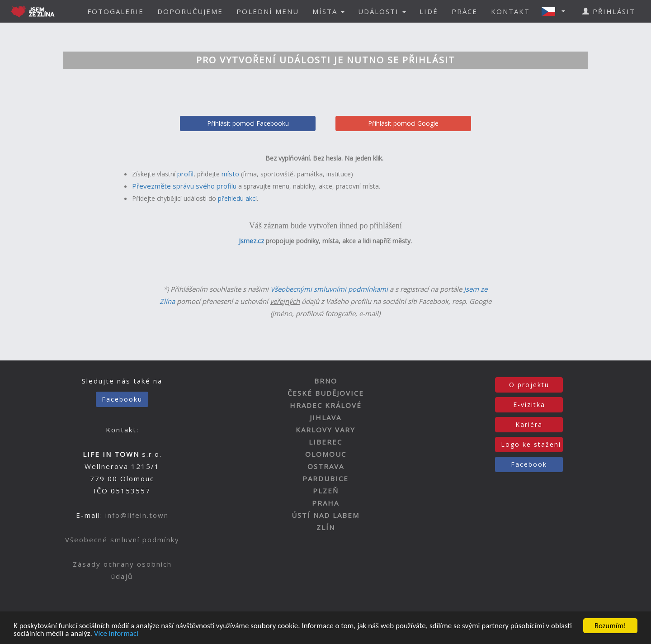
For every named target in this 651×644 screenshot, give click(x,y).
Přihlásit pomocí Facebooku (248, 123)
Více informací (116, 634)
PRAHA (325, 503)
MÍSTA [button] (328, 11)
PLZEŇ (326, 491)
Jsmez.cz (251, 241)
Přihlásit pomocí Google (403, 123)
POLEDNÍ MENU (268, 11)
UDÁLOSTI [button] (382, 11)
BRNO (326, 381)
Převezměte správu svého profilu (184, 186)
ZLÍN (326, 527)
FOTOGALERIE (116, 11)
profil (185, 174)
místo (230, 174)
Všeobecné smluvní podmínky (122, 540)
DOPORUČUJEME (190, 11)
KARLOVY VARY (325, 430)
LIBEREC (325, 442)
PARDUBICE (325, 478)
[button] (556, 11)
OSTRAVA (326, 466)
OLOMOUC (326, 454)
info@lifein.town (137, 515)
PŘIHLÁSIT (609, 11)
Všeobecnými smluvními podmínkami (329, 289)
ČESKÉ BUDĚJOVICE (326, 393)
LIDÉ (429, 11)
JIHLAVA (325, 417)
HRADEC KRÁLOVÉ (326, 405)
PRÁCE (465, 11)
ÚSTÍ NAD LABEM (325, 515)
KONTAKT (510, 11)
